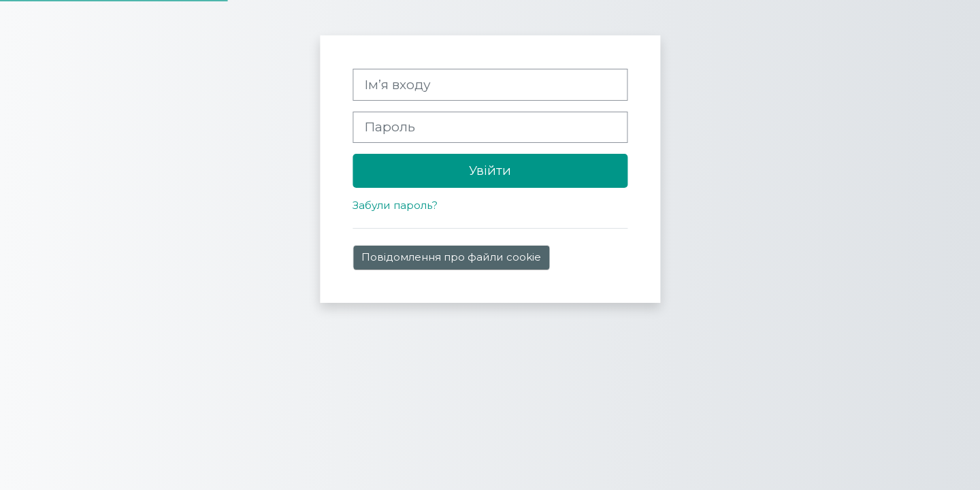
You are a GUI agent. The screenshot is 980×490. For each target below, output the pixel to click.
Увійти (490, 170)
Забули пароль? (395, 205)
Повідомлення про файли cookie (451, 257)
